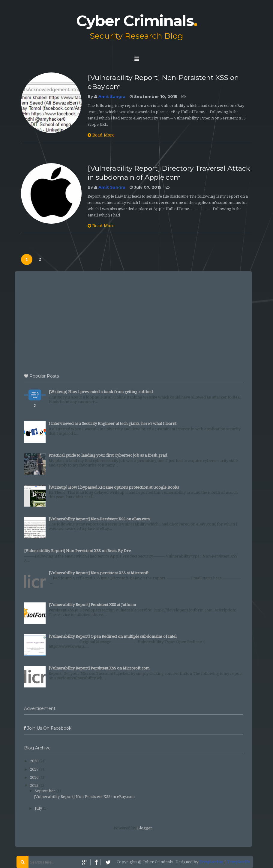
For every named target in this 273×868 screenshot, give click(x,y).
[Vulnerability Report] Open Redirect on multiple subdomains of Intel (112, 636)
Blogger (145, 828)
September (45, 791)
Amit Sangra (112, 96)
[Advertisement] (133, 321)
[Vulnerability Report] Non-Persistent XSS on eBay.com (99, 519)
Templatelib (238, 862)
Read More (101, 135)
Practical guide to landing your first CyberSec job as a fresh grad (108, 455)
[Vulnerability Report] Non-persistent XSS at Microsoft (99, 573)
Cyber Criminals (137, 21)
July (38, 808)
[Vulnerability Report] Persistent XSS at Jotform (92, 605)
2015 (34, 786)
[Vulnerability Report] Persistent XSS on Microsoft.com (99, 668)
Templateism (211, 862)
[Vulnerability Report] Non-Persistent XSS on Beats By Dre (77, 551)
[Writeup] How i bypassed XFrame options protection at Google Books (114, 487)
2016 (34, 777)
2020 (34, 761)
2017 (34, 769)
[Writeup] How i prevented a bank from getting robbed (101, 392)
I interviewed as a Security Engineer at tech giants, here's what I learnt (112, 424)
